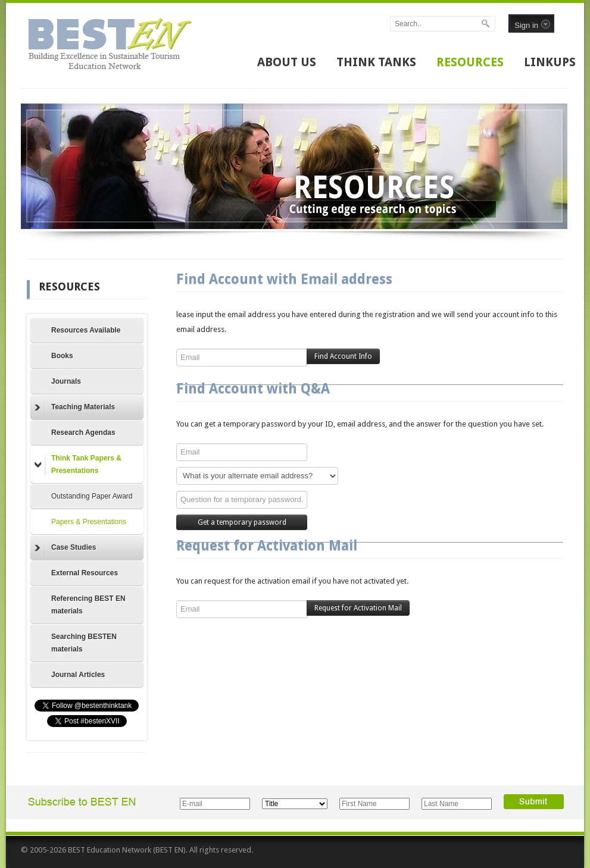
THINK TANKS (376, 62)
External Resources (85, 573)
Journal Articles (78, 675)
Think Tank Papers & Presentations (78, 464)
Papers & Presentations (89, 522)
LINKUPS (550, 62)
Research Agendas (83, 433)
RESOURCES (470, 62)
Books (62, 356)
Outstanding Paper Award (92, 496)
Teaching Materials (75, 408)
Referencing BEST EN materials (88, 605)
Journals (66, 381)
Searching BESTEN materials (84, 643)
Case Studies (65, 548)
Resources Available (86, 330)
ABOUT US (287, 62)
